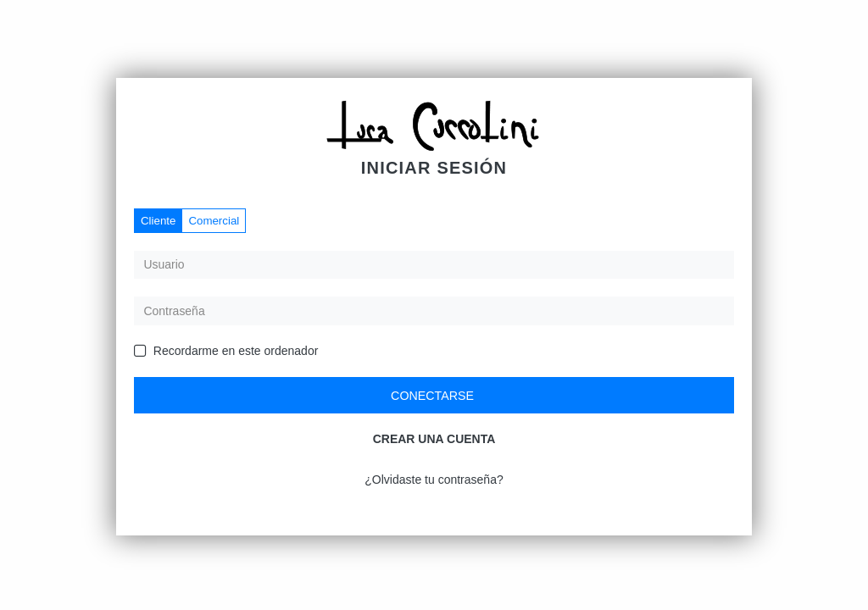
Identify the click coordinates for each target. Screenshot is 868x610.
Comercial (214, 221)
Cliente (158, 221)
